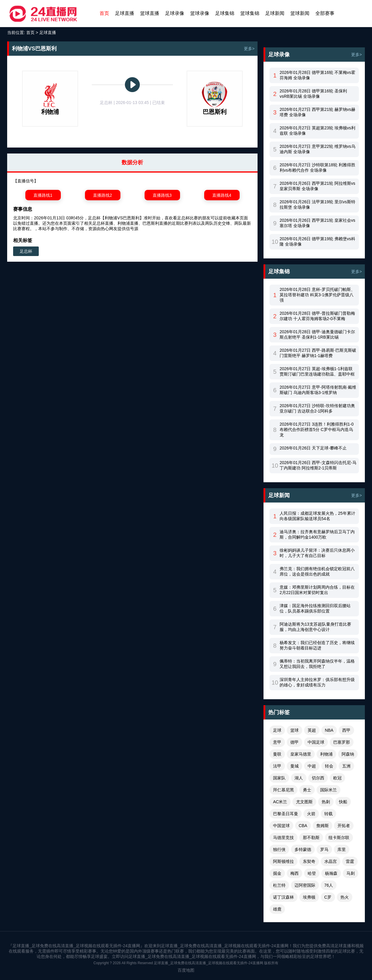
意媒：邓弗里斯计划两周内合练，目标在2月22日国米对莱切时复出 (317, 590)
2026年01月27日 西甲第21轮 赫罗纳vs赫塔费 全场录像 (317, 112)
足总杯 (26, 251)
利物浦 (326, 754)
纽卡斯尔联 (339, 838)
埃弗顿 (309, 897)
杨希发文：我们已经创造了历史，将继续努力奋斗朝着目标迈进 (317, 645)
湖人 (299, 778)
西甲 (346, 730)
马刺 (351, 873)
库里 (342, 849)
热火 (345, 897)
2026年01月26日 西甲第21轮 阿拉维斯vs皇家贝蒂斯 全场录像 (317, 186)
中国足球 (316, 742)
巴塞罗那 (342, 742)
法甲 (277, 766)
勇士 (307, 790)
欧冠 (337, 778)
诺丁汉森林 (283, 897)
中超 (312, 766)
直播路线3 (162, 195)
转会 (329, 766)
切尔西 (318, 778)
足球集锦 (225, 13)
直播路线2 (103, 195)
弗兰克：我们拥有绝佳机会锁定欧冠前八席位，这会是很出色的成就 (317, 571)
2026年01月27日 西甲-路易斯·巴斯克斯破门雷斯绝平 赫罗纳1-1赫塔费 (318, 353)
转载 (328, 814)
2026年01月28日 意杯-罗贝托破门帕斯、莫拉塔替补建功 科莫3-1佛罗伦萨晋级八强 (317, 295)
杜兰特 (279, 885)
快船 (343, 802)
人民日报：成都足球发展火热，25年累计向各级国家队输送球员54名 (317, 516)
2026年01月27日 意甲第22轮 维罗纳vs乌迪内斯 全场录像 (317, 149)
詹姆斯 (323, 826)
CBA (303, 826)
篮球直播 (150, 13)
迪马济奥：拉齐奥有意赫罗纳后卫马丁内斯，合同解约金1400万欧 (317, 534)
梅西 (294, 873)
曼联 (277, 754)
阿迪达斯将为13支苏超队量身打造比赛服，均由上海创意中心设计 (315, 627)
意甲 (277, 742)
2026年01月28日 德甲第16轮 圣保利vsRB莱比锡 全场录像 (313, 94)
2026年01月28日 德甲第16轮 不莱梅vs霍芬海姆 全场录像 (317, 75)
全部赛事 (325, 13)
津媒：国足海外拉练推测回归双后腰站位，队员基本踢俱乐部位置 (315, 608)
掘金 (277, 873)
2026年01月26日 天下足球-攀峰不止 (313, 448)
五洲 (346, 766)
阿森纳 (348, 754)
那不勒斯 (311, 838)
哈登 (312, 873)
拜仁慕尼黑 (283, 790)
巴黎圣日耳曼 (286, 814)
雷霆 (350, 861)
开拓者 (344, 826)
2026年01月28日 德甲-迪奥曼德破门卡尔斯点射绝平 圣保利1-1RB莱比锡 (317, 334)
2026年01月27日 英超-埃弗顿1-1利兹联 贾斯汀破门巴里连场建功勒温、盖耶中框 (317, 371)
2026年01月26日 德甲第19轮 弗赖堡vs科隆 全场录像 (317, 241)
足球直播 (125, 13)
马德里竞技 (283, 838)
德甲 (294, 742)
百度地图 (186, 970)
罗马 (324, 849)
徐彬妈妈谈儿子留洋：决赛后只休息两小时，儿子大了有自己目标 (317, 553)
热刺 (326, 802)
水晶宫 (331, 861)
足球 (277, 730)
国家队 (279, 778)
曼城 (294, 766)
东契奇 (309, 861)
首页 (104, 13)
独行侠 (279, 849)
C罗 (328, 897)
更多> (249, 49)
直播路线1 (43, 195)
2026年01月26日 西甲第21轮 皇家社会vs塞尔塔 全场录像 (317, 223)
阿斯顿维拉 (283, 861)
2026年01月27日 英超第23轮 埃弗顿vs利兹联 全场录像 (317, 131)
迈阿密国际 (305, 885)
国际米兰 (328, 790)
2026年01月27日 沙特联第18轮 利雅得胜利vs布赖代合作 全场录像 (317, 168)
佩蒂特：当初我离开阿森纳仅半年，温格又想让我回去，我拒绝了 (317, 664)
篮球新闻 (300, 13)
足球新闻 (275, 13)
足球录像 (175, 13)
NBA (329, 730)
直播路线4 (222, 195)
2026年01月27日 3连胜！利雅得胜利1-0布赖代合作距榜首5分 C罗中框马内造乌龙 (317, 429)
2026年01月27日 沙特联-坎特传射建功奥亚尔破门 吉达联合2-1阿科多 (317, 408)
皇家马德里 (301, 754)
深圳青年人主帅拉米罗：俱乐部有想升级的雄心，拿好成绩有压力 (317, 682)
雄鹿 (277, 909)
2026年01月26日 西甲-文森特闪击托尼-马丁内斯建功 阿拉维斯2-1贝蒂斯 (318, 465)
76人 (329, 885)
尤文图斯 (304, 802)
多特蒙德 (303, 849)
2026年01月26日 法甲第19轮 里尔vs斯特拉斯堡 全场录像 (317, 204)
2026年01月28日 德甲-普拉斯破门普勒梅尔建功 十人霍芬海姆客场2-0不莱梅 (317, 316)
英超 (312, 730)
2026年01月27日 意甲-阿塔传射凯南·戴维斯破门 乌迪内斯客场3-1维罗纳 (318, 390)
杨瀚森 (331, 873)
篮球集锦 (250, 13)
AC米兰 (280, 802)
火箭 (311, 814)
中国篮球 (281, 826)
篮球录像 (200, 13)
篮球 (294, 730)
